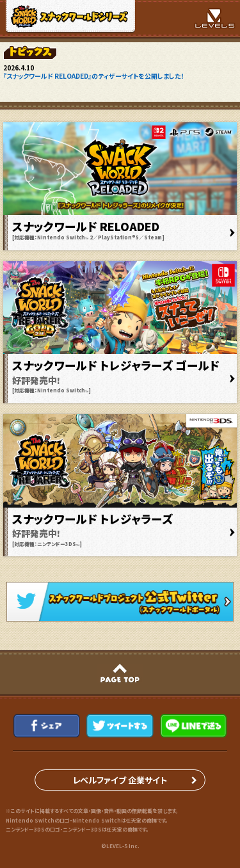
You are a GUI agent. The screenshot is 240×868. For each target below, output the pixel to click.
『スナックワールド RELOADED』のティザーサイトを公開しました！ (94, 76)
